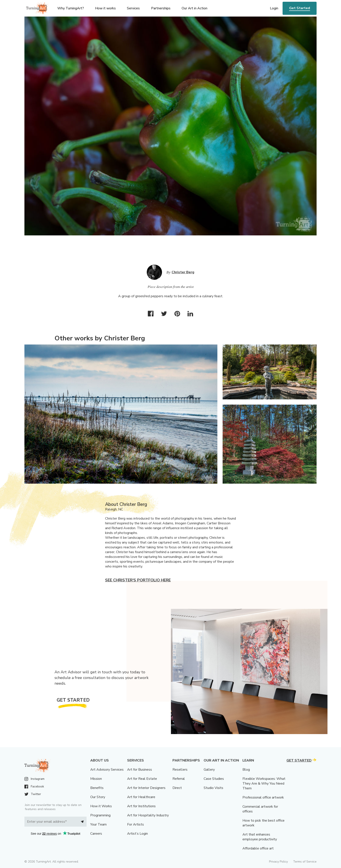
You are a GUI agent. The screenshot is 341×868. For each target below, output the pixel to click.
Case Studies (214, 779)
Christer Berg (183, 272)
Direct (177, 788)
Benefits (97, 788)
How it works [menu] (105, 8)
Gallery (209, 770)
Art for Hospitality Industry (148, 815)
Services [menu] (133, 8)
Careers (96, 834)
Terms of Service (305, 862)
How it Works (101, 806)
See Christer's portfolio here (138, 580)
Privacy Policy (278, 862)
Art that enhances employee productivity (260, 837)
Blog (246, 770)
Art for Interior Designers (146, 788)
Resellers (180, 770)
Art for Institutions (141, 806)
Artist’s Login (137, 834)
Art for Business (140, 770)
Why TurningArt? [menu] (71, 8)
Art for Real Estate (142, 779)
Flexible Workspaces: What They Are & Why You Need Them (264, 784)
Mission (96, 779)
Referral (179, 779)
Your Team (98, 824)
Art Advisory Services (107, 770)
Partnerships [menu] (161, 8)
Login (274, 8)
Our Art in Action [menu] (194, 8)
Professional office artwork (263, 797)
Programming (100, 815)
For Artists (136, 824)
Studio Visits (213, 788)
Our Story (98, 797)
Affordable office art (258, 848)
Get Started (300, 8)
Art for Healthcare (141, 797)
